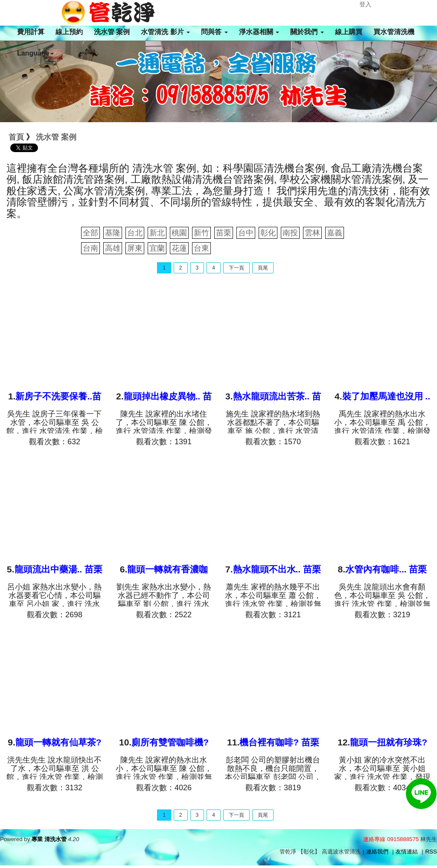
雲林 (312, 233)
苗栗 (224, 233)
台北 (135, 233)
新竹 (201, 233)
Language (35, 53)
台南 (90, 248)
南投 (290, 233)
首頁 (16, 137)
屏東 (135, 248)
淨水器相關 (259, 32)
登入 (365, 4)
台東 (201, 248)
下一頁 (236, 268)
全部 (90, 233)
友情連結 (407, 852)
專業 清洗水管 (49, 839)
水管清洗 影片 (165, 32)
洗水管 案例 (112, 32)
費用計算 (31, 32)
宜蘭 (157, 248)
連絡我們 (377, 852)
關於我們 (307, 32)
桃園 (179, 233)
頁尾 (263, 268)
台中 (246, 233)
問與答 (214, 32)
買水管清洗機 (394, 32)
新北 (157, 233)
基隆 (113, 233)
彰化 (268, 233)
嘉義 (335, 233)
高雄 (113, 248)
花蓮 (179, 248)
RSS (431, 852)
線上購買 (349, 32)
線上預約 (69, 32)
